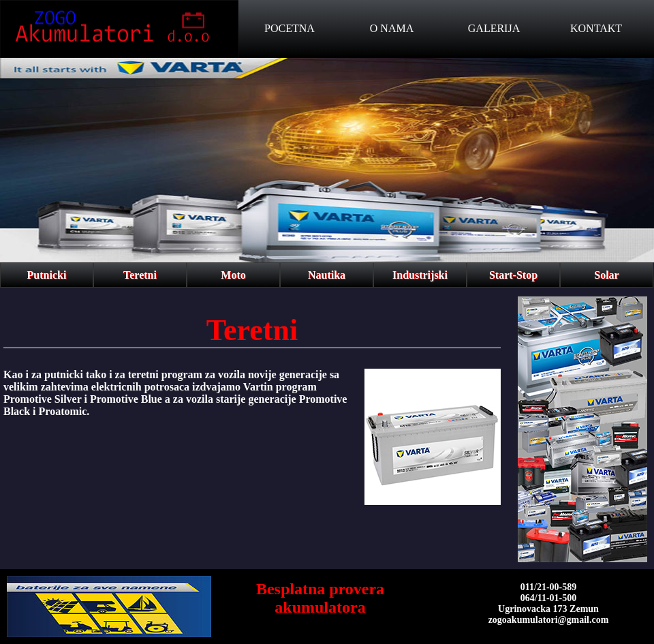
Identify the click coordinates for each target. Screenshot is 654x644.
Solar (606, 275)
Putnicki (47, 275)
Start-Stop (513, 275)
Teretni (140, 275)
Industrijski (420, 275)
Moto (233, 275)
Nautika (327, 275)
